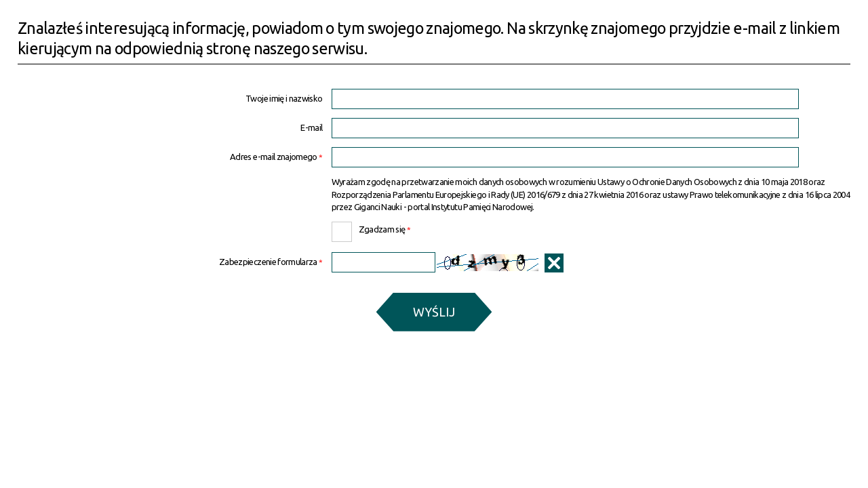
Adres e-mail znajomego (170, 157)
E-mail (311, 128)
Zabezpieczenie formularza (170, 262)
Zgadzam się (371, 228)
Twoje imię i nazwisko (284, 99)
